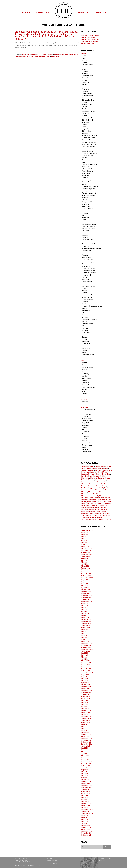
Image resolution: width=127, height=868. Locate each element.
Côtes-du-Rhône (87, 299)
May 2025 (85, 538)
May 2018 (85, 704)
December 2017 (87, 714)
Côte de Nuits (87, 131)
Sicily (84, 391)
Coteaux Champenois (89, 224)
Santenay (85, 177)
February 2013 (86, 827)
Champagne (86, 222)
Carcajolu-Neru (86, 476)
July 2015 (84, 772)
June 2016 (85, 750)
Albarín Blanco (100, 466)
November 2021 (87, 621)
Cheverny (85, 237)
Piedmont (85, 365)
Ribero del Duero (88, 421)
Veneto (84, 376)
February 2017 (86, 734)
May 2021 (85, 633)
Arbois (84, 60)
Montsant (85, 436)
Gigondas (85, 302)
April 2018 (85, 706)
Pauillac (85, 84)
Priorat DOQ (86, 418)
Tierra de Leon (87, 445)
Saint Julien (86, 89)
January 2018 (86, 712)
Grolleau (84, 488)
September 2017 (87, 720)
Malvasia (84, 492)
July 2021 (84, 629)
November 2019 (87, 669)
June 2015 (85, 774)
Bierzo (84, 429)
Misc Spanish (86, 414)
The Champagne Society (89, 41)
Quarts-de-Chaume (88, 270)
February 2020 (86, 663)
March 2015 (85, 780)
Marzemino (100, 494)
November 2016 (87, 740)
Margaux (85, 91)
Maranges (85, 175)
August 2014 (86, 793)
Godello (103, 484)
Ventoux (85, 321)
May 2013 (85, 821)
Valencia (85, 449)
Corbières (85, 231)
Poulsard (94, 506)
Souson (103, 511)
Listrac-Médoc (87, 93)
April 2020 (85, 659)
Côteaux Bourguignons (90, 153)
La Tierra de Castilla (89, 410)
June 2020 (85, 655)
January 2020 (86, 665)
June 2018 (85, 702)
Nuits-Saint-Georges (89, 144)
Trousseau (93, 517)
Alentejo (85, 402)
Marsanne (85, 494)
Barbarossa (90, 470)
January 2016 (86, 760)
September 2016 (87, 744)
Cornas (84, 337)
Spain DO (84, 407)
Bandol (84, 290)
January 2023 (86, 594)
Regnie (84, 127)
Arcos (106, 468)
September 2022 (87, 601)
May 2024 (85, 562)
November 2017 (87, 716)
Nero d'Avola (105, 498)
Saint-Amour (86, 122)
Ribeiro (84, 447)
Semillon (92, 511)
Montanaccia (86, 496)
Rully (84, 215)
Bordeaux (85, 71)
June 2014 (85, 797)
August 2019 (86, 675)
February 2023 (86, 592)
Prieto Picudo (102, 506)
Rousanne (103, 508)
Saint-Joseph (86, 335)
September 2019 (87, 673)
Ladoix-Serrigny (87, 180)
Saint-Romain (86, 173)
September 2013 (87, 813)
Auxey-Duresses (87, 171)
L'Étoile (84, 62)
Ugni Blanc (101, 517)
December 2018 (87, 691)
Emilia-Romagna (87, 367)
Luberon (85, 317)
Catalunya (85, 425)
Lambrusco (108, 488)
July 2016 (84, 748)
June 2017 (85, 726)
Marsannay (86, 149)
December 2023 (87, 572)
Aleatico (94, 468)
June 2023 (85, 584)
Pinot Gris (89, 504)
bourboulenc (91, 472)
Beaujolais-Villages (88, 111)
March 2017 (85, 732)
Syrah (102, 513)
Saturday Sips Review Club (90, 39)
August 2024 (86, 556)
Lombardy (85, 374)
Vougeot (85, 133)
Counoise (84, 480)
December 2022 (87, 596)
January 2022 (86, 617)
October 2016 (86, 742)
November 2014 (87, 787)
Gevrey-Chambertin (89, 142)
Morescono (103, 496)
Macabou (98, 490)
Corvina (107, 478)
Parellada (84, 500)
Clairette (101, 478)
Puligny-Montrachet (89, 193)
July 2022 (84, 605)
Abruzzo (85, 371)
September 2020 (87, 649)
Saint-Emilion (86, 73)
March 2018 (85, 708)
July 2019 (84, 677)
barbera (98, 470)
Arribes (84, 438)
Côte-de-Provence (88, 286)
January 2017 (86, 736)
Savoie (84, 69)
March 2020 (85, 661)
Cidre (84, 56)
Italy (83, 360)
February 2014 (86, 803)
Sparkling (84, 513)
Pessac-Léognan (87, 76)
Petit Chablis (43, 54)
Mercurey (85, 213)
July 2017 (84, 724)
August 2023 (86, 580)
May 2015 (85, 776)
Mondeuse (108, 494)
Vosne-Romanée (87, 151)
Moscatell (85, 498)
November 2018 (87, 692)
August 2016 (86, 746)
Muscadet (85, 279)
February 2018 (86, 710)
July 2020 (84, 653)
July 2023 (84, 582)
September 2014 (87, 791)
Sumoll (91, 513)
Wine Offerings (43, 12)
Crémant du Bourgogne (90, 186)
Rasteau (85, 308)
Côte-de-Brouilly (88, 120)
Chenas (84, 107)
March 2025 (85, 542)
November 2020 (87, 645)
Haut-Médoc (86, 82)
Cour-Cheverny (87, 242)
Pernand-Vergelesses (89, 189)
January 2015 (86, 783)
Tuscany (85, 380)
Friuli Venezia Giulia (89, 387)
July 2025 (84, 534)
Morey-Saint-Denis (88, 138)
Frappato (103, 480)
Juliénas (85, 124)
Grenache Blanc (101, 486)
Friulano (84, 482)
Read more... (55, 56)
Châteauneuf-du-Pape (89, 319)
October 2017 (86, 718)
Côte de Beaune (87, 155)
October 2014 (86, 789)
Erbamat (91, 480)
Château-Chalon (87, 65)
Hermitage (86, 328)
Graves (84, 80)
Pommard (85, 182)
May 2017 (85, 728)
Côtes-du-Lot (86, 348)
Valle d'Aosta (86, 378)
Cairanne (85, 315)
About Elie (26, 12)
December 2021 (87, 619)
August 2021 (86, 627)
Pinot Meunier (98, 504)
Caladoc (103, 474)
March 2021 (85, 637)
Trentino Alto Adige (89, 385)
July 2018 (84, 700)
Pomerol (85, 78)
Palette (84, 293)
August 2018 (86, 698)
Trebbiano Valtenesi (105, 515)
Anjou (84, 264)
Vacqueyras (86, 310)
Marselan (92, 494)
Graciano (84, 486)
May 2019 (85, 681)
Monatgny (85, 217)
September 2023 (87, 578)
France (76, 54)
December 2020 (87, 643)
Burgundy (32, 56)
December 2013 (87, 807)
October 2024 (86, 552)
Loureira (84, 490)
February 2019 (86, 687)
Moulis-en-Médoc (88, 95)
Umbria (84, 394)
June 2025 (85, 536)
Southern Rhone (87, 297)
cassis (84, 288)
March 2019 (85, 685)
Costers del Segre (88, 443)
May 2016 (85, 752)
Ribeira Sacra (86, 452)
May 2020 (85, 657)
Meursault (85, 166)
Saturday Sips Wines (22, 56)
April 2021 (85, 635)
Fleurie (84, 109)
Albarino (91, 466)
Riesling (84, 508)
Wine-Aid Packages (43, 56)
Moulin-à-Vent (87, 104)
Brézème (85, 330)
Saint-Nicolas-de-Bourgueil (91, 248)
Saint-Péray (86, 332)
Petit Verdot (91, 502)
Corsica (84, 339)
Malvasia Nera (93, 492)
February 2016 (86, 758)
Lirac (84, 313)
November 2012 (87, 833)
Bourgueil (85, 246)
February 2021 (86, 639)
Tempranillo (85, 515)
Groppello (91, 488)
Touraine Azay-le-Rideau (90, 244)
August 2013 (86, 815)
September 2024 (87, 554)
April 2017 (85, 730)
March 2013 (85, 825)
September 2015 (87, 768)
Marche (85, 369)
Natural (98, 498)
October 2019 (86, 671)
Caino (98, 474)
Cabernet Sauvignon (88, 474)
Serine (98, 511)
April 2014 (85, 799)
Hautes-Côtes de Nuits (90, 135)
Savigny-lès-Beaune (89, 195)
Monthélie (85, 197)
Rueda (84, 412)
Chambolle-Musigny (89, 146)
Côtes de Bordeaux (88, 100)
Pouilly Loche (86, 506)
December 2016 (87, 738)
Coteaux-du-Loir (88, 240)
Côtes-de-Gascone (88, 346)
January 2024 (86, 570)
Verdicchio (92, 519)
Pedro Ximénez (102, 500)
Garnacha (100, 482)
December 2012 (87, 831)
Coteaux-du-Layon (88, 268)
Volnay (84, 184)
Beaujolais (85, 102)
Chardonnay (85, 478)
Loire (84, 233)
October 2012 (86, 835)
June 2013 (85, 819)
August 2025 (86, 532)
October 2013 (86, 811)
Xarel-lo (108, 519)
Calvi (109, 474)
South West (86, 344)
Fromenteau (92, 482)
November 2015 (87, 764)
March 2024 (85, 566)
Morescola (95, 496)
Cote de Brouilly (87, 118)
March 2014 (85, 801)
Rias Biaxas (86, 454)
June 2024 (85, 560)
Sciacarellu (85, 511)
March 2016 (85, 756)
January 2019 (86, 689)
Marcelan (102, 492)
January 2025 (86, 546)
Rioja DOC (86, 423)
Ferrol (97, 480)
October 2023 (86, 576)
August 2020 (86, 651)
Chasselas (94, 478)
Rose (97, 508)
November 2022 (87, 598)
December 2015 (87, 762)
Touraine (85, 235)
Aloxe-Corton (87, 160)
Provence (85, 284)
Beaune (84, 158)
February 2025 (86, 544)
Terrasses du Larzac (89, 228)
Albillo (88, 468)
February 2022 (86, 615)
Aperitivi (85, 363)
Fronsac (85, 98)
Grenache (91, 486)
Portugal (84, 399)
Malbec (105, 490)
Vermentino (101, 519)
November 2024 (87, 550)
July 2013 (84, 817)
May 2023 (85, 586)
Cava (84, 434)
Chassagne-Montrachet (90, 164)
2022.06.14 (26, 54)
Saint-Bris (35, 54)
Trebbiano (94, 515)
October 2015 (86, 766)
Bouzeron (85, 211)
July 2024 (84, 558)
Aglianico (84, 466)
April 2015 (85, 778)
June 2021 (85, 631)
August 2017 (86, 722)
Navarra (85, 440)
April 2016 (85, 754)
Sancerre (85, 255)
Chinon (84, 277)
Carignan (96, 476)
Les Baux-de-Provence (90, 295)
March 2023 (85, 590)
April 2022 (85, 611)
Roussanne (85, 510)
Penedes (85, 416)
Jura (83, 58)
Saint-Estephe (87, 87)
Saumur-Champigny (89, 262)
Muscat (92, 498)
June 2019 (85, 679)
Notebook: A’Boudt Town (90, 35)
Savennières (86, 266)
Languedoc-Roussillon (89, 226)
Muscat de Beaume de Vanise (92, 306)
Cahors (84, 350)
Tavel (84, 304)
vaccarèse (85, 519)
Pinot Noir (108, 504)
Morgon (85, 115)
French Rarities (87, 282)
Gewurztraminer (94, 484)
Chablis (51, 54)
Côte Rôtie (86, 326)
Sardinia (85, 389)
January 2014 (86, 805)
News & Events (84, 12)
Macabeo (91, 490)
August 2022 (86, 603)
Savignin (104, 510)
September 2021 (87, 625)
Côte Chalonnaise (88, 208)
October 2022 (86, 600)
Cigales (84, 427)
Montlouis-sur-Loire (89, 273)
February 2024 (86, 568)
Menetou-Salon (87, 275)
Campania (85, 383)
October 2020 (86, 647)
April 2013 (85, 823)
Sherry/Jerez (86, 432)
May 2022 (85, 609)
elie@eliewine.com (53, 860)
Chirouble (85, 113)
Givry (84, 220)
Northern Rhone (87, 324)
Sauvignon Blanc (95, 510)
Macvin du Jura (87, 67)
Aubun (83, 470)
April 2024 (85, 564)
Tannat (107, 513)
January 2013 (86, 829)
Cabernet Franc (102, 472)
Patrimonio (86, 341)
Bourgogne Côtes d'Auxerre (63, 54)
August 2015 (86, 770)
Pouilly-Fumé (86, 251)
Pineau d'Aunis (101, 502)
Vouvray (85, 253)
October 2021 (86, 623)
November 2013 (87, 809)
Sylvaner (97, 513)
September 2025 (87, 530)
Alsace (84, 352)
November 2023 (87, 574)
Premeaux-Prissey (88, 140)
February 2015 (86, 782)
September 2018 (87, 696)
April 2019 (85, 683)
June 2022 (85, 607)
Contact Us (101, 12)
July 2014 (84, 795)
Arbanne (101, 468)
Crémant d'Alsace (88, 355)
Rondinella (91, 508)
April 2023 (85, 588)
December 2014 (87, 785)
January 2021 (86, 641)
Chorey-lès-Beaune (88, 191)
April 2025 (85, 540)
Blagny (84, 162)
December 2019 (87, 667)
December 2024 (87, 548)
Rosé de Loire (86, 257)
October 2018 (86, 694)
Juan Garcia (100, 488)
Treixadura (85, 517)
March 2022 (85, 613)
